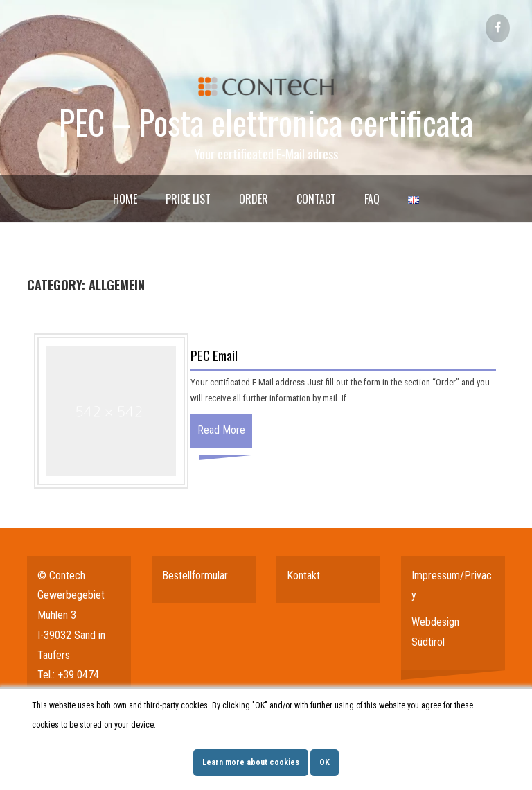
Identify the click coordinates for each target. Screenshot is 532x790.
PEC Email (214, 355)
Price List (188, 199)
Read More (221, 430)
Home (125, 199)
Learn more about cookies (251, 762)
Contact (316, 199)
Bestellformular (195, 576)
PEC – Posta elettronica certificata (266, 122)
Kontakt (303, 576)
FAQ (372, 199)
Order (254, 199)
